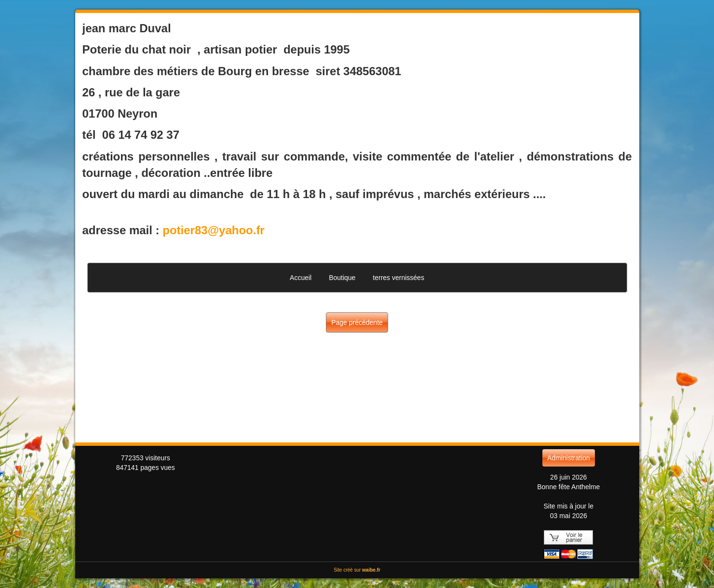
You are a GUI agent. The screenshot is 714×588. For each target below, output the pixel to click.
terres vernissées (398, 278)
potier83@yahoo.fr (213, 230)
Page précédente (357, 322)
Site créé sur (357, 570)
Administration (569, 458)
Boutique (342, 278)
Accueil (301, 278)
